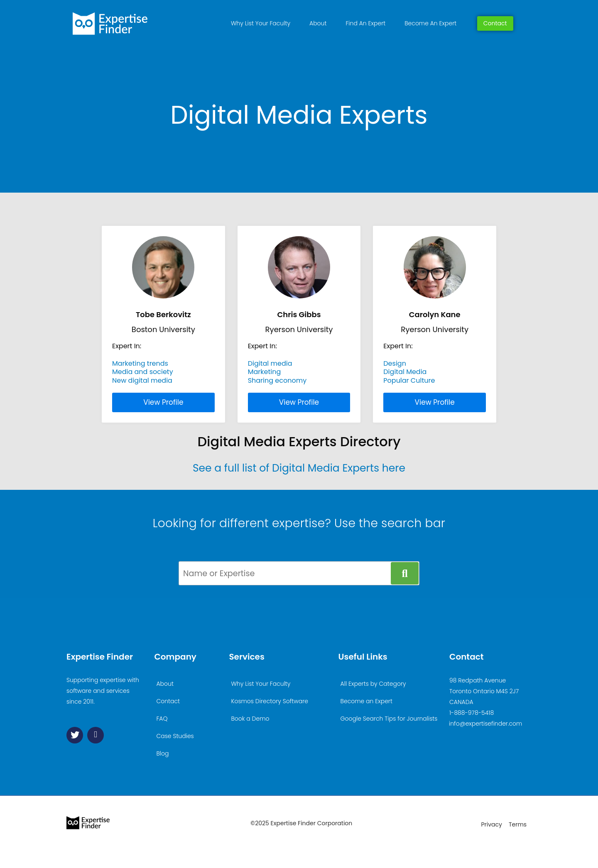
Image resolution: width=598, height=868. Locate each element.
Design (395, 363)
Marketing (265, 372)
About (318, 23)
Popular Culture (409, 380)
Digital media (270, 363)
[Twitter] (75, 735)
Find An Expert (365, 23)
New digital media (142, 380)
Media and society (143, 372)
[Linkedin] (96, 735)
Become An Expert (430, 23)
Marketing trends (140, 363)
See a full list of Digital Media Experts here (299, 468)
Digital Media (405, 372)
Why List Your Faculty (261, 23)
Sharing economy (277, 380)
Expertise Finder (100, 657)
